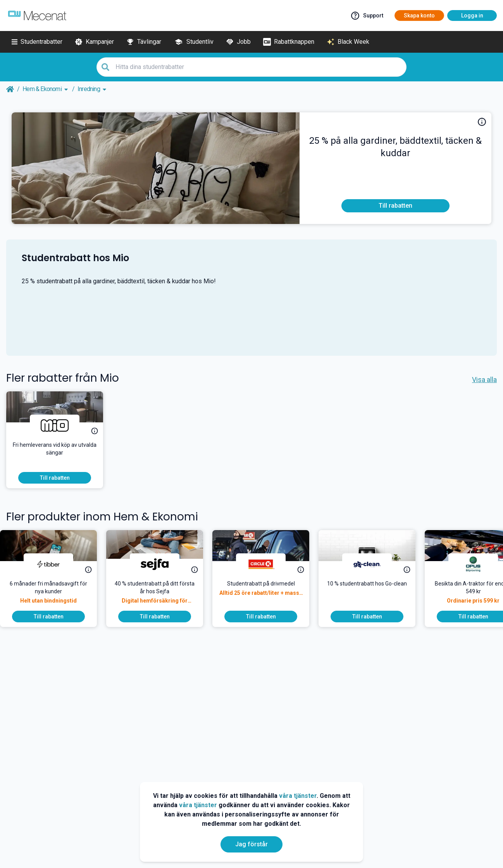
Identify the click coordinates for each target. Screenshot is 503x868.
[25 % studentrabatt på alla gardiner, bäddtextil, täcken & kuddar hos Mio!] (395, 150)
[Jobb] (238, 42)
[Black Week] (348, 42)
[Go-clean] (373, 564)
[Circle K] (267, 564)
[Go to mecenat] (37, 15)
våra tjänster (298, 796)
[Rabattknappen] (289, 42)
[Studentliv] (194, 42)
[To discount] (395, 206)
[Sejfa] (161, 564)
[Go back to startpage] (10, 89)
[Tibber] (55, 564)
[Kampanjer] (94, 42)
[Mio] (55, 425)
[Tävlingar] (144, 42)
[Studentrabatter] (37, 42)
